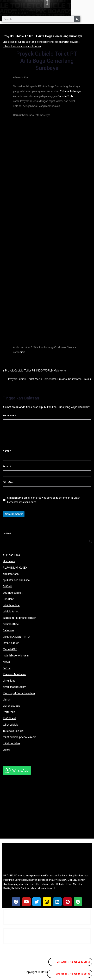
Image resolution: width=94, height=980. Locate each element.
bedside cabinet (13, 593)
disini (23, 352)
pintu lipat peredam (14, 687)
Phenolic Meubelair (15, 674)
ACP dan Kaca (11, 555)
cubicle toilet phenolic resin (47, 42)
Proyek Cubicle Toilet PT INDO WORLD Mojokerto (35, 371)
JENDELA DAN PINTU (16, 637)
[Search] (77, 19)
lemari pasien (11, 643)
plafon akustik (11, 706)
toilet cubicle (11, 725)
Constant (8, 599)
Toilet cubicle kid (13, 731)
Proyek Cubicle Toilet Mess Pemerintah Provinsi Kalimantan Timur (49, 379)
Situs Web (8, 482)
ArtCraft (7, 586)
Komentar (9, 416)
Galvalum (8, 630)
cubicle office (11, 605)
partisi (7, 668)
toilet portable (11, 743)
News (6, 662)
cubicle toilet (24, 42)
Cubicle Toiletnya (70, 91)
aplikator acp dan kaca (16, 580)
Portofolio (68, 42)
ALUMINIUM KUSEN (15, 568)
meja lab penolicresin (16, 656)
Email (7, 467)
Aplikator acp (11, 574)
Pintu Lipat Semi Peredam (19, 693)
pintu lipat (9, 681)
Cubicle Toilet (66, 96)
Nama (7, 451)
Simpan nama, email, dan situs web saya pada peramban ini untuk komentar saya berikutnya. (44, 500)
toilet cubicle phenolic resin (26, 46)
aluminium (9, 561)
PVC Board (9, 718)
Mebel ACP (10, 649)
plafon (7, 700)
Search (7, 533)
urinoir (7, 750)
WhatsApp (20, 770)
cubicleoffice (11, 624)
